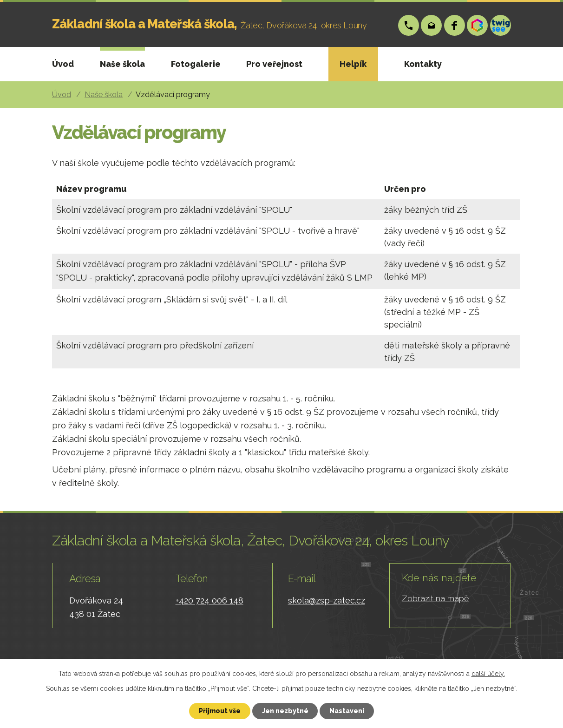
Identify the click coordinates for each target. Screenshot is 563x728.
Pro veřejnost (274, 64)
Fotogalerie (196, 64)
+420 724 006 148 (409, 25)
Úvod (63, 64)
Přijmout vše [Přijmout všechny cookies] (220, 711)
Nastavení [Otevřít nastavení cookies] (347, 711)
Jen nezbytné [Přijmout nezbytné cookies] (285, 711)
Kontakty (423, 64)
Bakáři (478, 25)
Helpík (353, 64)
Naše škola (122, 64)
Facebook (455, 25)
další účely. (488, 674)
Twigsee (501, 25)
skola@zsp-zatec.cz (432, 25)
